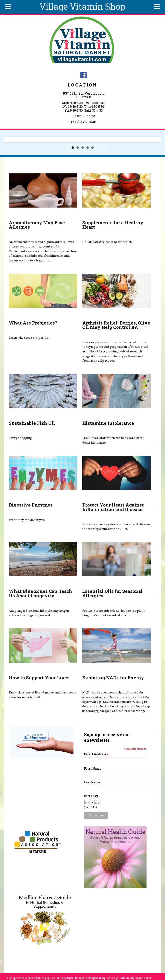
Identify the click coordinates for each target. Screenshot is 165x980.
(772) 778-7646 (84, 122)
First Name (93, 768)
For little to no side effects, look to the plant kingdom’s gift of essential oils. (114, 613)
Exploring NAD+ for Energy (113, 678)
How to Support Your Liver (39, 678)
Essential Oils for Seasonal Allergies (112, 593)
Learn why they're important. (30, 338)
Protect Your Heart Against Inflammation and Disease (113, 507)
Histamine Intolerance (108, 423)
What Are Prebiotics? (33, 323)
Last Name (92, 782)
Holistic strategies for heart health (107, 242)
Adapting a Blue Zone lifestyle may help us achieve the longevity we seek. (39, 613)
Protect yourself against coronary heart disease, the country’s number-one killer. (116, 527)
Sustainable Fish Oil (32, 423)
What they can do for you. (27, 520)
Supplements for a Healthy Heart (113, 225)
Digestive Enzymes (31, 505)
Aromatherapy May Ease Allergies (37, 225)
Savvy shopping (20, 438)
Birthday (91, 796)
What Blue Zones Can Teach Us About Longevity (40, 593)
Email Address (96, 754)
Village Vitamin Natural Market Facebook (83, 75)
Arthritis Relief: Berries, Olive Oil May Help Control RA (116, 325)
